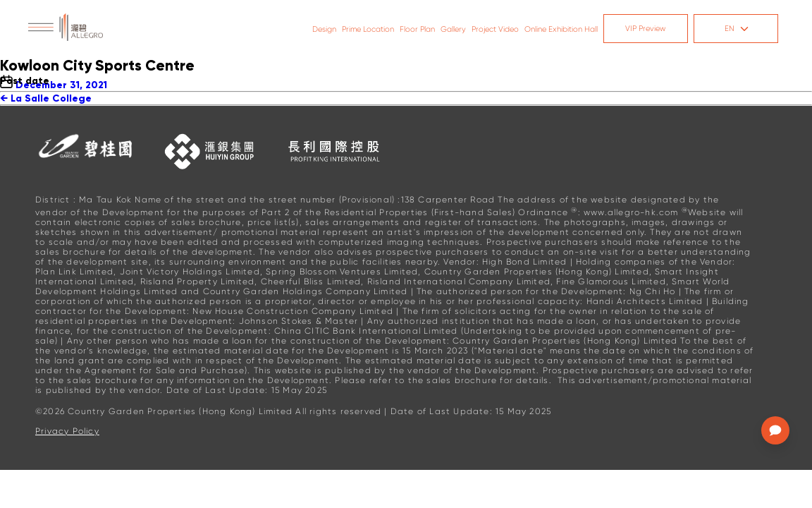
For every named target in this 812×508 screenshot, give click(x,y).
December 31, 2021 (61, 85)
